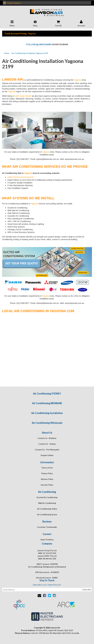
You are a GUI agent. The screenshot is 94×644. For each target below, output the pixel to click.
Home (7, 53)
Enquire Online (47, 455)
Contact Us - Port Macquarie (47, 450)
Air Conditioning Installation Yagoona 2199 (30, 53)
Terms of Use (47, 468)
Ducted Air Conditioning (47, 497)
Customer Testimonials (47, 527)
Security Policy (47, 485)
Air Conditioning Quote (47, 514)
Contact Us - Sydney (47, 444)
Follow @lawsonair (39, 44)
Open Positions (47, 540)
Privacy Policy (47, 473)
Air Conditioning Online (47, 509)
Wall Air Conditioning (47, 503)
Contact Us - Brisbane (47, 438)
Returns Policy (47, 479)
